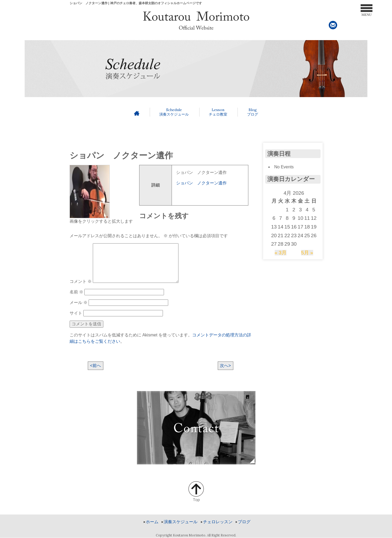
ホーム (152, 522)
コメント (81, 281)
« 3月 (280, 253)
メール (79, 303)
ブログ (253, 112)
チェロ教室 (218, 112)
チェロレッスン (218, 522)
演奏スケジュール (174, 112)
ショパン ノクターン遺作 (201, 183)
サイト (76, 313)
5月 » (307, 253)
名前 (76, 292)
